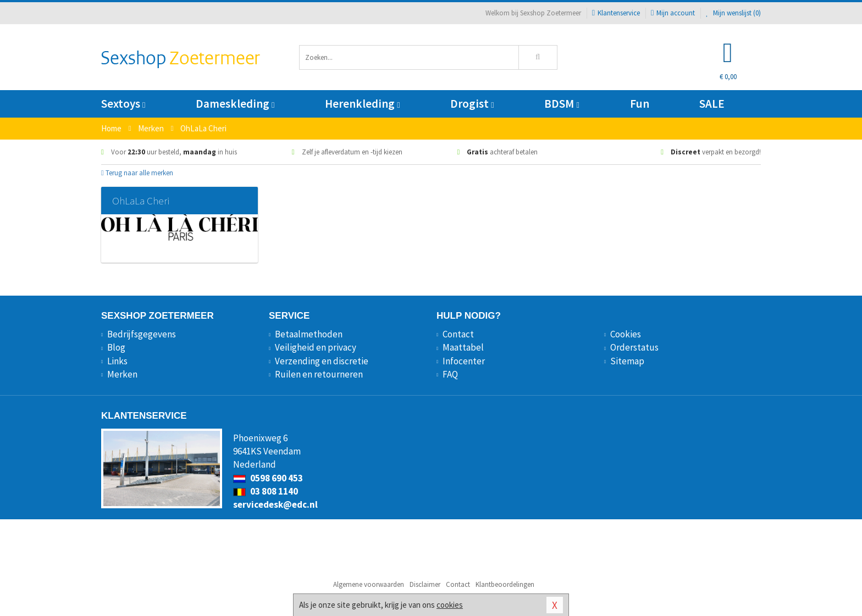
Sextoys (123, 104)
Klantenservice (616, 13)
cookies (450, 605)
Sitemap (627, 361)
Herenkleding (362, 104)
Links (117, 361)
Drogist (472, 104)
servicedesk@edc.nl (275, 504)
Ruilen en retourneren (319, 374)
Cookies (626, 334)
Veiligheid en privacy (316, 347)
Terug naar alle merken (137, 173)
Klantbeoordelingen (505, 584)
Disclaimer (425, 584)
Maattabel (463, 347)
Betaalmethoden (309, 334)
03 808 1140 (266, 491)
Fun (640, 104)
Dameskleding (235, 104)
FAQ (450, 374)
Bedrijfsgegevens (142, 334)
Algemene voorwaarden (369, 584)
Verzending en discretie (322, 361)
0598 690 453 (268, 478)
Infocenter (464, 361)
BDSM (562, 104)
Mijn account (673, 13)
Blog (116, 347)
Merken (122, 374)
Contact (458, 334)
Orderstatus (634, 347)
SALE (712, 104)
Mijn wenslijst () (733, 13)
